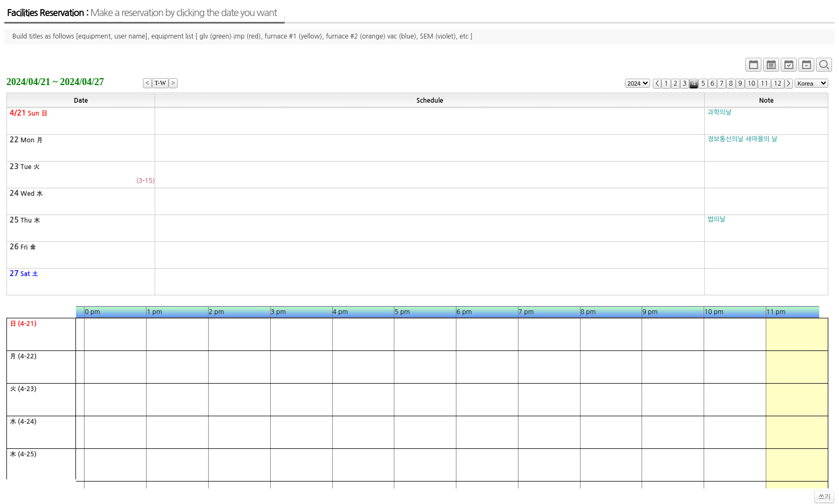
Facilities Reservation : (142, 13)
